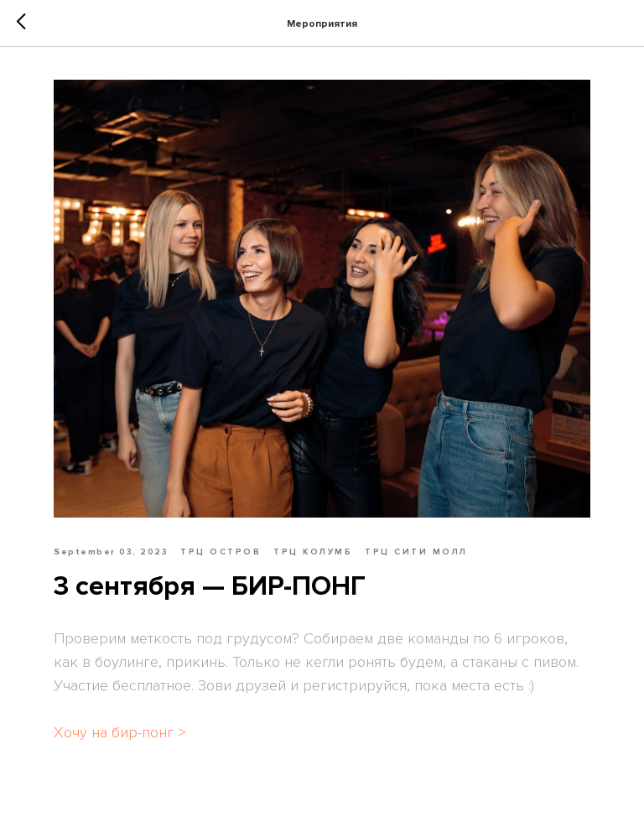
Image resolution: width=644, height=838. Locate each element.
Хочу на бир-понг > (120, 732)
